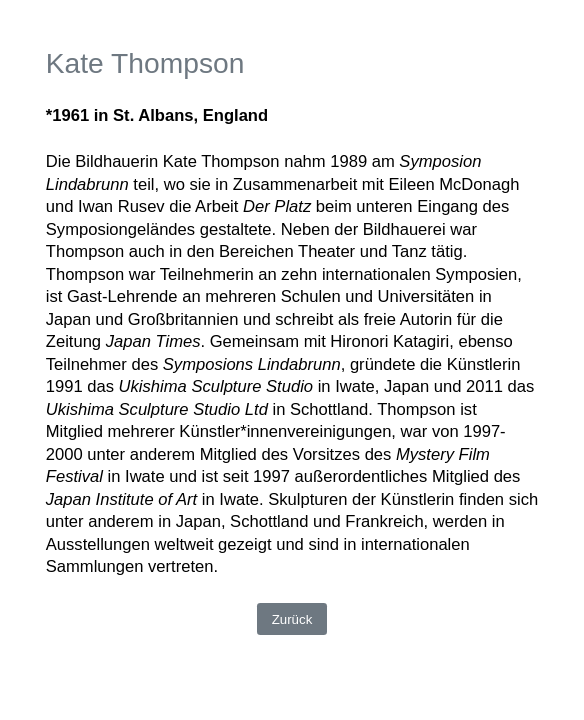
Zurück (292, 619)
